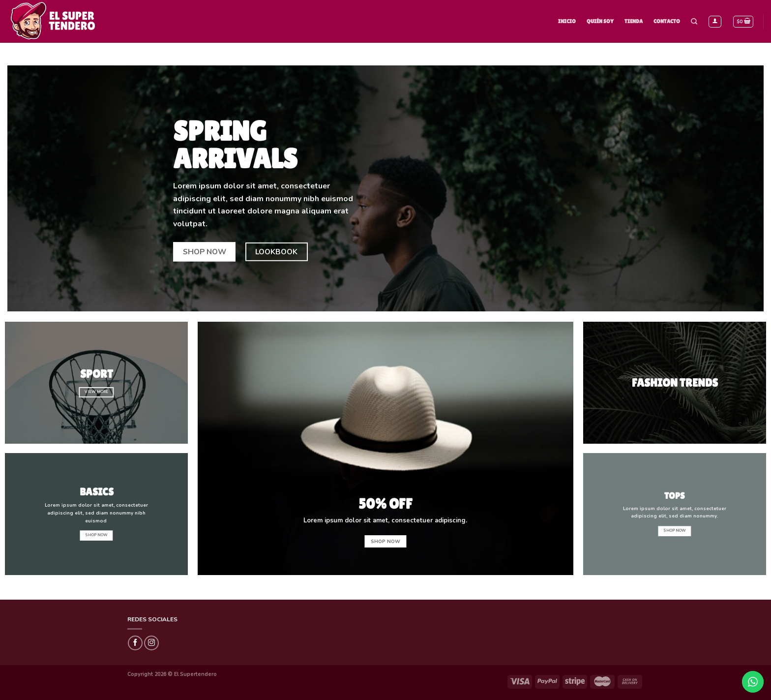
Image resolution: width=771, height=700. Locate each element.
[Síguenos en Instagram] (151, 643)
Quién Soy (600, 21)
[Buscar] (694, 22)
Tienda (634, 21)
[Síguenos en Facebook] (135, 643)
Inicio (567, 21)
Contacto (667, 21)
